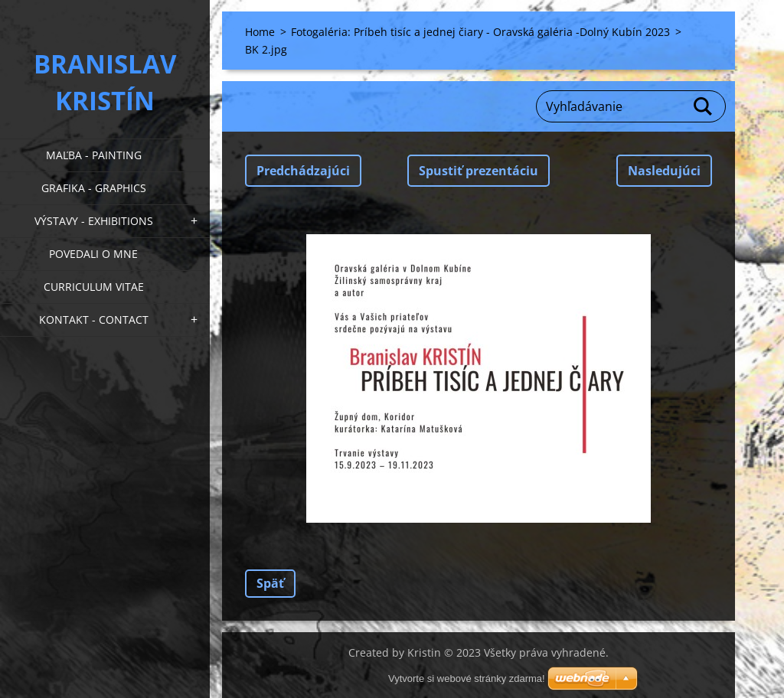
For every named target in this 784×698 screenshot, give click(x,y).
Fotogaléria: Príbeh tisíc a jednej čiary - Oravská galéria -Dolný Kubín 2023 (480, 32)
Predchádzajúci (303, 171)
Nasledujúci (664, 171)
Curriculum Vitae (94, 287)
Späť (270, 583)
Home (260, 32)
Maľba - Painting (94, 155)
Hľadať (704, 106)
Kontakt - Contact (94, 320)
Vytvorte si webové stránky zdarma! (467, 678)
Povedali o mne (93, 254)
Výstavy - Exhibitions (94, 221)
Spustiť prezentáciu (479, 171)
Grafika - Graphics (94, 188)
